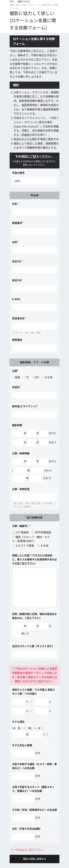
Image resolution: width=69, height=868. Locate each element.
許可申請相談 (41, 532)
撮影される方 (24, 1)
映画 (17, 377)
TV (27, 377)
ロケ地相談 (20, 532)
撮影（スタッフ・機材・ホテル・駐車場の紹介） (31, 539)
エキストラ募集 (23, 546)
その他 (48, 377)
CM (37, 377)
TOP (12, 1)
